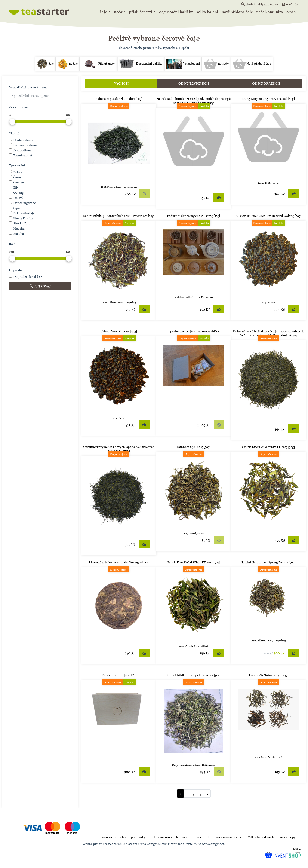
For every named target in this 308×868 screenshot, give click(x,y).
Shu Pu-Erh (21, 223)
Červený (19, 182)
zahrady (216, 64)
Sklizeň (14, 133)
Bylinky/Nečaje (24, 213)
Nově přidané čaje (237, 12)
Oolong (19, 192)
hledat (248, 4)
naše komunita (270, 12)
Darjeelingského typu (25, 205)
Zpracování (17, 165)
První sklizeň (22, 150)
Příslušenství (141, 12)
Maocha (19, 228)
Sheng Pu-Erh (23, 218)
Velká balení (207, 12)
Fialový (18, 197)
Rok (12, 243)
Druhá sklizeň (23, 139)
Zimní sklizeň (23, 155)
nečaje (120, 12)
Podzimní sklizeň (25, 145)
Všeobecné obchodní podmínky (123, 836)
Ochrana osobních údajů (170, 836)
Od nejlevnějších (194, 83)
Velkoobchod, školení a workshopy (272, 836)
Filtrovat (40, 286)
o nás (291, 12)
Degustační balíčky (176, 12)
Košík (197, 836)
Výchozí (121, 83)
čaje (103, 12)
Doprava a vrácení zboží (224, 836)
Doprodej (16, 270)
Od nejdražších (266, 83)
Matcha (19, 233)
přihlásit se (268, 4)
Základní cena (19, 106)
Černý (17, 177)
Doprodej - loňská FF (28, 276)
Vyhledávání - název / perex (28, 87)
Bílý (16, 187)
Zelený (18, 172)
